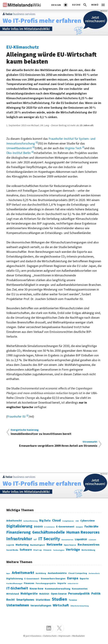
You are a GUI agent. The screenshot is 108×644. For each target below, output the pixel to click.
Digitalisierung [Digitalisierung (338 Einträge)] (19, 526)
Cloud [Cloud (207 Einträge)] (56, 521)
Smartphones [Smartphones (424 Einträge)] (25, 600)
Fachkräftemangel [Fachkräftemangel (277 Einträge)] (14, 583)
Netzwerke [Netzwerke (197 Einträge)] (54, 545)
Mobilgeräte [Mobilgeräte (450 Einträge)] (29, 594)
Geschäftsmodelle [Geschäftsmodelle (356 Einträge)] (48, 532)
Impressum (64, 636)
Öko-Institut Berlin (19, 153)
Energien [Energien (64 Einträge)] (79, 527)
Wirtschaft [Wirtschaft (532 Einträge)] (61, 605)
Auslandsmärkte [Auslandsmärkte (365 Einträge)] (57, 573)
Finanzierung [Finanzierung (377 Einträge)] (18, 532)
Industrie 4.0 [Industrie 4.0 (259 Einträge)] (73, 584)
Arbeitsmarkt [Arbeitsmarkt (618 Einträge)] (23, 573)
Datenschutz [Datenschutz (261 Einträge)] (94, 573)
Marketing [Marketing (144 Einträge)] (22, 545)
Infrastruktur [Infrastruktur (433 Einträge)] (19, 539)
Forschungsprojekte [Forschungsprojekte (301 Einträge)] (46, 583)
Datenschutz (50, 636)
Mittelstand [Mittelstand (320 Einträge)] (13, 594)
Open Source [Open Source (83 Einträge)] (70, 545)
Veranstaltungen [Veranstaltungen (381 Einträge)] (41, 606)
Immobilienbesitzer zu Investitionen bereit (54, 432)
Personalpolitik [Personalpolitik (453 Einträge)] (79, 594)
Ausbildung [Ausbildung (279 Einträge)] (41, 573)
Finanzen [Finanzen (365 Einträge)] (29, 583)
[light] (60, 5)
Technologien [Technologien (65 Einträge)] (59, 550)
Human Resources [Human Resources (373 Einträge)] (83, 532)
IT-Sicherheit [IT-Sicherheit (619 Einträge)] (17, 588)
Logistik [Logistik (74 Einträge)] (10, 545)
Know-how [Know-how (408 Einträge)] (36, 589)
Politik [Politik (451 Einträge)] (96, 594)
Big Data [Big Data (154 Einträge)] (45, 521)
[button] (80, 5)
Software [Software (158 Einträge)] (26, 550)
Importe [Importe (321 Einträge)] (62, 583)
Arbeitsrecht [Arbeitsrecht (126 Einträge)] (14, 521)
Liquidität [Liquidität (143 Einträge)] (81, 539)
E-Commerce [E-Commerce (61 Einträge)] (49, 527)
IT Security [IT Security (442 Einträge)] (49, 539)
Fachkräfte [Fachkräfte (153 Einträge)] (91, 527)
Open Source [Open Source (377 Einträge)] (59, 594)
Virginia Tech (74, 148)
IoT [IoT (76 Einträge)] (35, 540)
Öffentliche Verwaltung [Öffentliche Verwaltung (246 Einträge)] (80, 606)
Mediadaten (78, 636)
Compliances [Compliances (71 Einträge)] (68, 521)
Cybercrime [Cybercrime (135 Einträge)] (87, 521)
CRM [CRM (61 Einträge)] (77, 521)
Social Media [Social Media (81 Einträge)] (12, 550)
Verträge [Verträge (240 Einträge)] (73, 550)
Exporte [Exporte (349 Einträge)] (84, 579)
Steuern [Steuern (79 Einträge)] (47, 550)
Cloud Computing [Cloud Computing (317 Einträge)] (78, 573)
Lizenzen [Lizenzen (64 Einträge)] (92, 540)
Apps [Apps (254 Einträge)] (8, 573)
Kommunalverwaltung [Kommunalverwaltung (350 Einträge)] (58, 589)
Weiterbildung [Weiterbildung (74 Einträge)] (88, 550)
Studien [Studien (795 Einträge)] (59, 599)
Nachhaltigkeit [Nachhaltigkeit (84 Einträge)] (38, 545)
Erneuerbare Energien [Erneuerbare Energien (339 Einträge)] (53, 579)
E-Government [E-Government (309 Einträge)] (32, 579)
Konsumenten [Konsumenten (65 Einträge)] (67, 540)
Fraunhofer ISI (17, 417)
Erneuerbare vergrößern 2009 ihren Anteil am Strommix (54, 444)
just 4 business (34, 636)
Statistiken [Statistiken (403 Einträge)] (43, 600)
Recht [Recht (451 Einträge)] (11, 600)
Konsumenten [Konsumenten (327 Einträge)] (80, 589)
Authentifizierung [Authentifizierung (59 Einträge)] (31, 521)
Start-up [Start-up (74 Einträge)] (38, 550)
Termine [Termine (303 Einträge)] (73, 600)
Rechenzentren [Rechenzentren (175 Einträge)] (89, 545)
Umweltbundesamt (19, 148)
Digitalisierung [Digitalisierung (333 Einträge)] (15, 579)
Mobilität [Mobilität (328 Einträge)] (44, 594)
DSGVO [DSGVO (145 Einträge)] (38, 527)
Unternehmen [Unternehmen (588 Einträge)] (18, 605)
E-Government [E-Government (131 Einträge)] (65, 527)
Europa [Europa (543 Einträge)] (73, 578)
